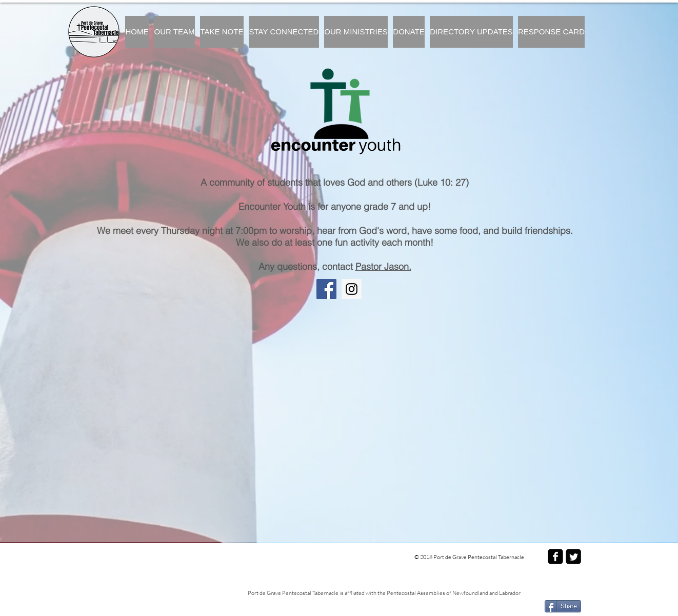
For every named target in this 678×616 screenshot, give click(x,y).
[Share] (563, 606)
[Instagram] (352, 289)
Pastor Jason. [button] (383, 266)
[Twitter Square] (573, 557)
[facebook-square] (555, 557)
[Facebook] (326, 289)
